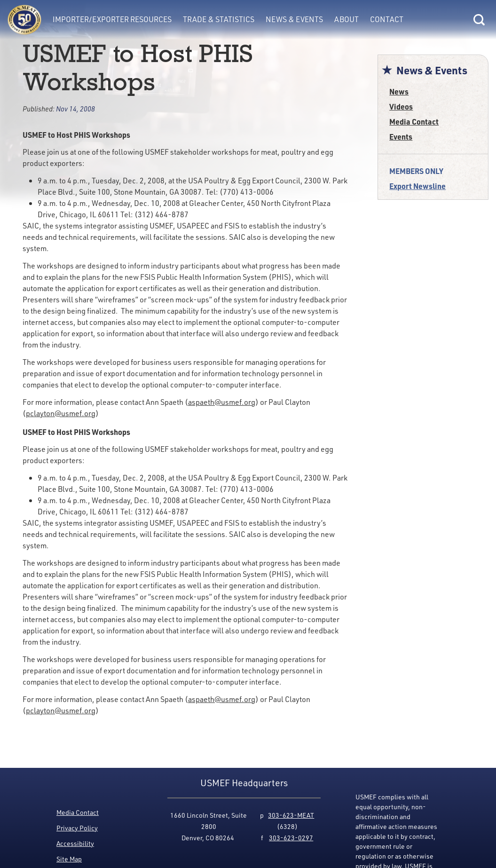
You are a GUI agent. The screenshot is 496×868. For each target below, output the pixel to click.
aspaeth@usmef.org (222, 402)
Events (401, 137)
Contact (387, 19)
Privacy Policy (77, 828)
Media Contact (414, 122)
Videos (401, 107)
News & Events (294, 19)
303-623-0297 (291, 838)
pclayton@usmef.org (61, 413)
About (346, 19)
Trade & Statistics (219, 19)
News (399, 91)
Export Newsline (417, 186)
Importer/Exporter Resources (112, 19)
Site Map (69, 859)
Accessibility (75, 843)
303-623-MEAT (291, 815)
